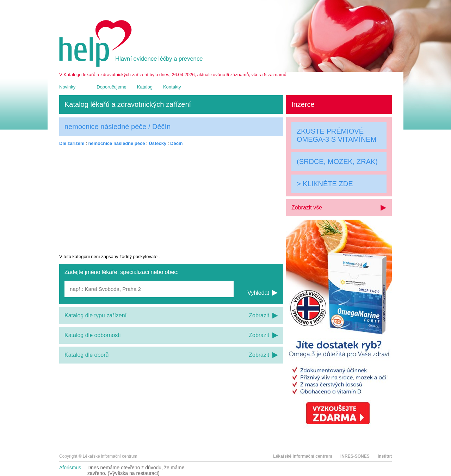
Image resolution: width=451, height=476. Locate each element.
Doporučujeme (112, 87)
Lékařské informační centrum (302, 456)
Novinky (67, 87)
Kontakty (172, 87)
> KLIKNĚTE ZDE (325, 184)
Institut (385, 456)
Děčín (176, 143)
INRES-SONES (355, 456)
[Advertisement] (171, 200)
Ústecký (157, 143)
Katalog (145, 87)
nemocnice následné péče (116, 143)
